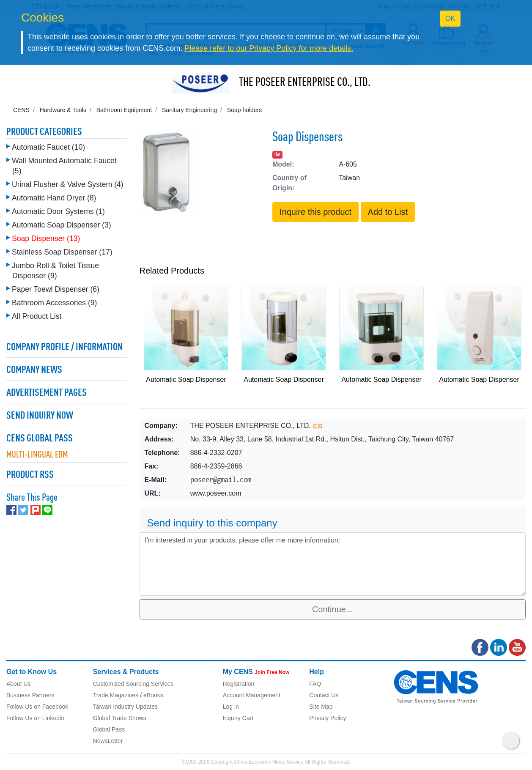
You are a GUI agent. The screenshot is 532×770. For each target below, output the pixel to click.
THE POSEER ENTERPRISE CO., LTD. (305, 83)
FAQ (315, 684)
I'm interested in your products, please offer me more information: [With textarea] (333, 564)
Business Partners (30, 695)
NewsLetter (108, 741)
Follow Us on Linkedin (35, 718)
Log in (231, 707)
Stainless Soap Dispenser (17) (62, 252)
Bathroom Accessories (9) (54, 303)
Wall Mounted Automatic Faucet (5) (64, 166)
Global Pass (109, 729)
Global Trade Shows (120, 718)
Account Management (252, 695)
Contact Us (324, 695)
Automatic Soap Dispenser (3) (62, 225)
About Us (19, 684)
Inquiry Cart (238, 718)
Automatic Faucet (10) (48, 147)
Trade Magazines (116, 695)
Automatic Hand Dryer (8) (54, 198)
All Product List (37, 316)
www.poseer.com (216, 493)
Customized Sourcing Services (133, 684)
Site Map (321, 707)
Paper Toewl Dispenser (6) (56, 289)
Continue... (333, 609)
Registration (239, 684)
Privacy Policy (328, 718)
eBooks (153, 695)
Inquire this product (315, 212)
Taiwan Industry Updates (125, 707)
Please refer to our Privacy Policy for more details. (269, 48)
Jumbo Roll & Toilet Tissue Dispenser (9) (55, 271)
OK (450, 18)
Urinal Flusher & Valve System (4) (68, 184)
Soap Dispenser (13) (46, 238)
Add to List (388, 212)
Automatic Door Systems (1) (58, 211)
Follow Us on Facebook (37, 707)
